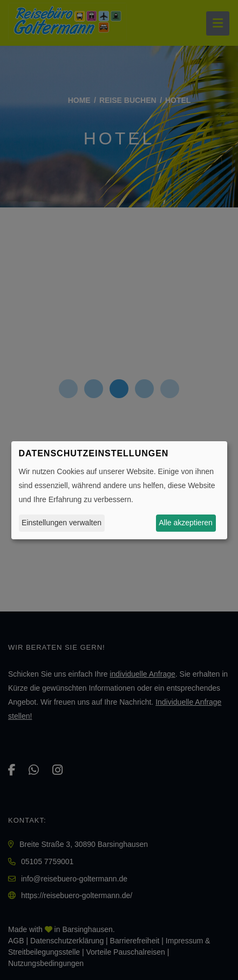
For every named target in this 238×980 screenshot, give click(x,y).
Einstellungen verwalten (62, 523)
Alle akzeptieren (186, 523)
